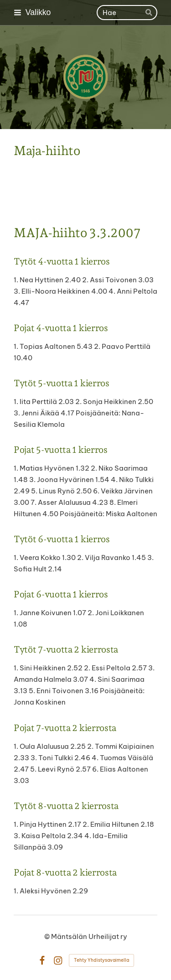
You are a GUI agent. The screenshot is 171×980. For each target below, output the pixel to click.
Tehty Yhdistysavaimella (101, 960)
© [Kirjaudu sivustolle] (48, 936)
